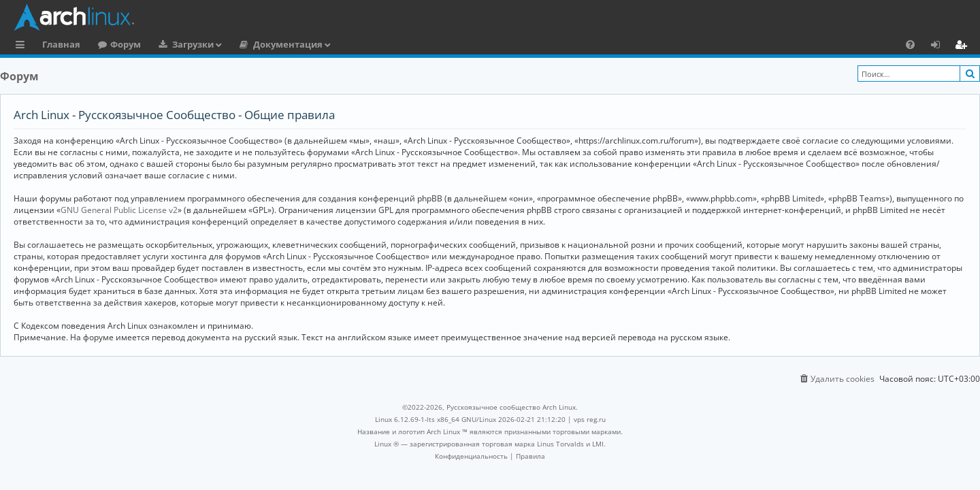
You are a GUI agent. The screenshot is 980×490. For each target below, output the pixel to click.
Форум (126, 44)
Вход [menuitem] (940, 46)
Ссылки (23, 46)
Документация (288, 44)
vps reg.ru (590, 419)
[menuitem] (910, 44)
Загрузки (193, 44)
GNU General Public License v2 (119, 210)
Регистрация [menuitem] (964, 46)
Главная (61, 44)
